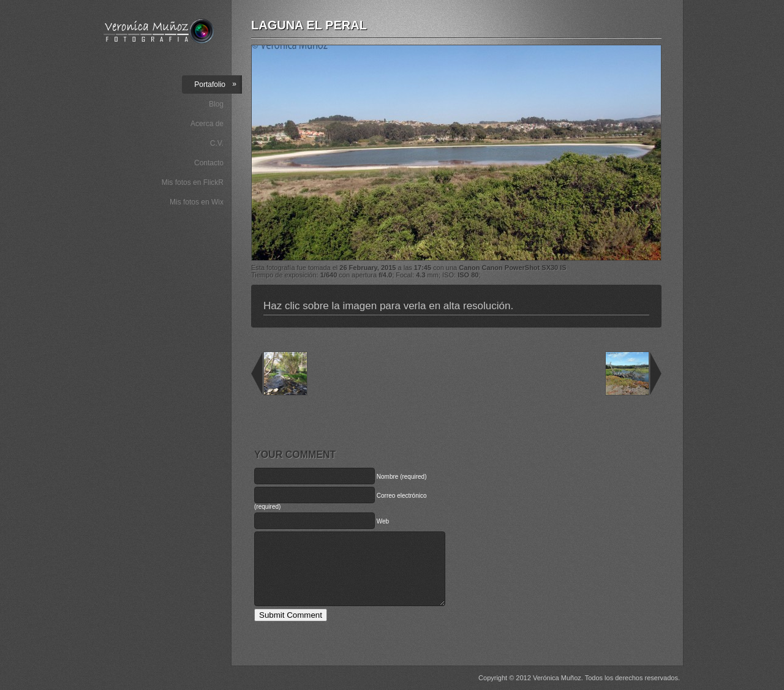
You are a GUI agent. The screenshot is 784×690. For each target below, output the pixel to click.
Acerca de (207, 124)
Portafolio (215, 84)
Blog (216, 104)
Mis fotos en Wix (197, 202)
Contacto (209, 163)
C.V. (217, 143)
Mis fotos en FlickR (193, 182)
